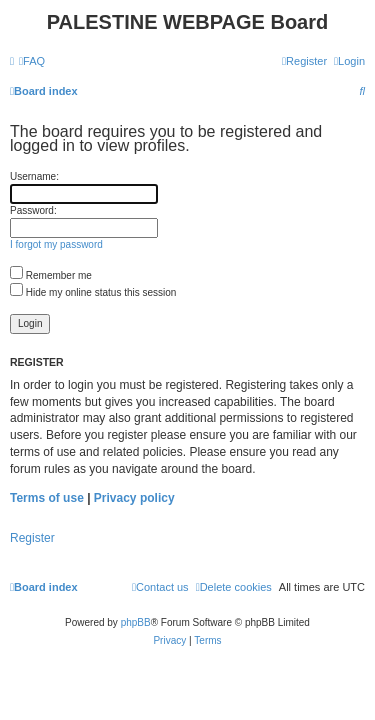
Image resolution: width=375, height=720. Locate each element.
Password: (33, 210)
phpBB (136, 622)
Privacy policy (134, 498)
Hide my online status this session (93, 292)
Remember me (51, 275)
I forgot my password (56, 244)
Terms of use (47, 498)
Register (32, 538)
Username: (34, 176)
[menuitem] (32, 61)
